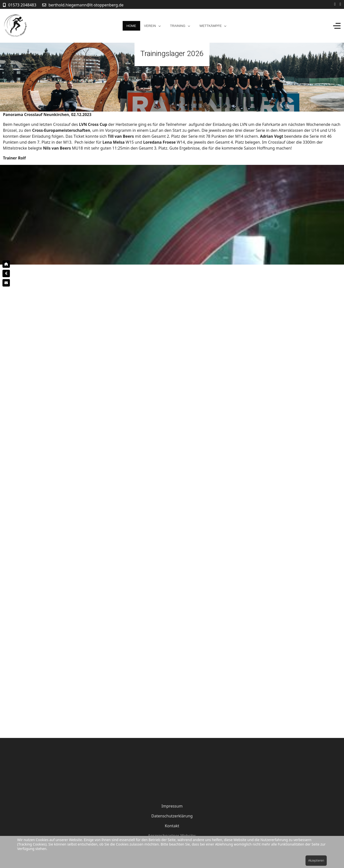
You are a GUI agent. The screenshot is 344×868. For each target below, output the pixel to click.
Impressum (172, 806)
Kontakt (172, 826)
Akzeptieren (316, 860)
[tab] (164, 101)
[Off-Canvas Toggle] (337, 26)
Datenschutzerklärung (172, 816)
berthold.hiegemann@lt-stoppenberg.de (86, 5)
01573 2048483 (22, 5)
